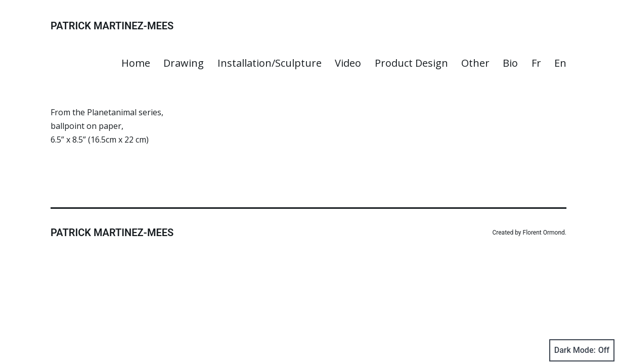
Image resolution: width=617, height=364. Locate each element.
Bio (510, 63)
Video (348, 63)
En (560, 63)
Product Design (411, 63)
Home (136, 63)
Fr (536, 63)
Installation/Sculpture (270, 63)
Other (475, 63)
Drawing (184, 63)
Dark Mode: (582, 350)
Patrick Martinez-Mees (112, 26)
